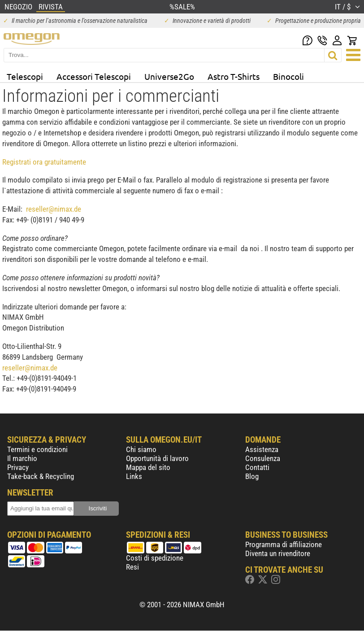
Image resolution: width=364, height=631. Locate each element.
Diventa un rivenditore (278, 553)
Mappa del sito (148, 467)
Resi (132, 567)
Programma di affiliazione (284, 544)
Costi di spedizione (155, 558)
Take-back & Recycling (41, 476)
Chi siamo (141, 449)
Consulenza (263, 458)
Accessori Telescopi (94, 76)
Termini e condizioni (37, 449)
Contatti (257, 467)
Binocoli (288, 76)
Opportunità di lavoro (157, 458)
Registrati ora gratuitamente (44, 162)
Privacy (18, 467)
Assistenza (262, 449)
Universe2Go (169, 76)
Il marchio (22, 458)
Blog (252, 476)
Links (134, 476)
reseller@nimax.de (54, 209)
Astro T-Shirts (234, 76)
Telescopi (25, 76)
